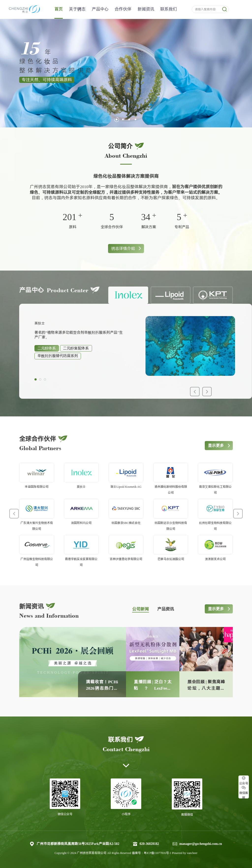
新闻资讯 (146, 9)
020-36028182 (149, 844)
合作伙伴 (123, 9)
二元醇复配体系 (76, 360)
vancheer (192, 853)
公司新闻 (141, 620)
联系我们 (169, 9)
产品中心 (100, 9)
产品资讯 (166, 620)
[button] (117, 119)
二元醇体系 (47, 360)
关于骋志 (77, 9)
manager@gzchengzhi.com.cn (201, 844)
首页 (59, 9)
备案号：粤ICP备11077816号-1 (152, 853)
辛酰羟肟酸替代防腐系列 (58, 367)
